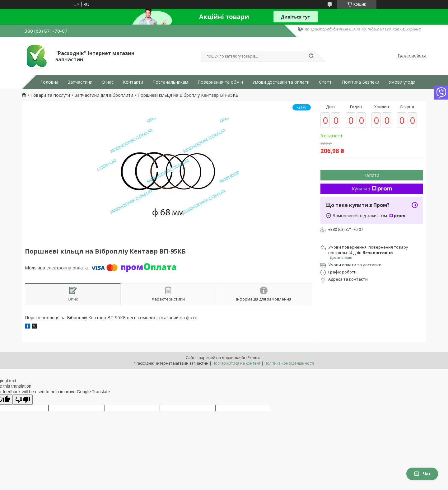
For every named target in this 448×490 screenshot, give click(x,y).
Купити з (372, 189)
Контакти (133, 82)
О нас (108, 82)
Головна (49, 82)
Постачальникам (170, 82)
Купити (372, 175)
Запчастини (80, 82)
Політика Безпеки (361, 82)
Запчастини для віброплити (104, 95)
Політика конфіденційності (289, 363)
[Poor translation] (23, 400)
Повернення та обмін (220, 82)
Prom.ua (255, 358)
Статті (326, 82)
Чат (422, 474)
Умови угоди (402, 82)
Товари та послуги (50, 95)
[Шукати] (311, 56)
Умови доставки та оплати (281, 82)
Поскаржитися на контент (236, 363)
